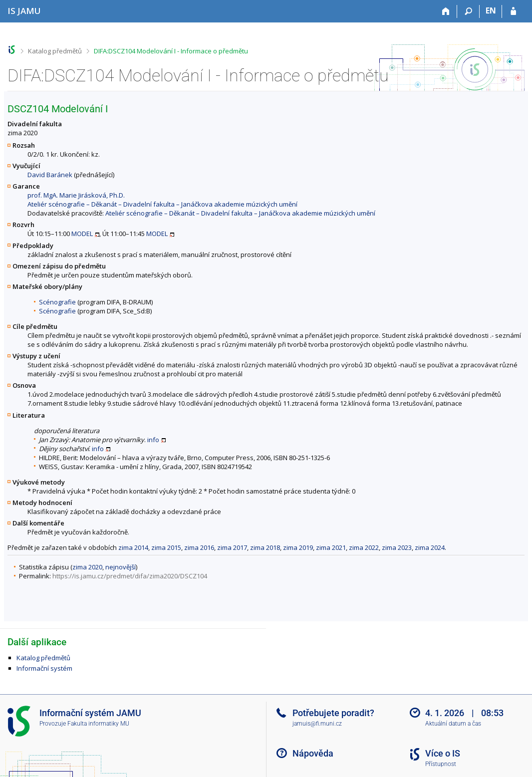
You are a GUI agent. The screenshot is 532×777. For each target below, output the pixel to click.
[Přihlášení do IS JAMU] (513, 11)
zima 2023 (397, 547)
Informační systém (44, 668)
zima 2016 (199, 547)
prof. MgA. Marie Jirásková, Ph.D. (76, 195)
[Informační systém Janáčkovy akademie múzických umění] (24, 11)
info (153, 440)
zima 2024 (430, 547)
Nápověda (313, 753)
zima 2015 (166, 547)
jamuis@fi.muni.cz (317, 724)
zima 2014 (133, 547)
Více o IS (443, 753)
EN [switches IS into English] (491, 10)
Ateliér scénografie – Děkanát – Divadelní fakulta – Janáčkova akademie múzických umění (162, 204)
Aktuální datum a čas (453, 724)
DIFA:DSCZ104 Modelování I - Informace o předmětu (171, 51)
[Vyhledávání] (468, 11)
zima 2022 (364, 547)
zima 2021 (331, 547)
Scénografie (57, 302)
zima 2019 (298, 547)
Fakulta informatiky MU (98, 724)
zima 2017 (232, 547)
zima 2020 (87, 567)
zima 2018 (265, 547)
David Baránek (50, 175)
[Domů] (446, 11)
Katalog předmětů (55, 51)
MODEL (82, 234)
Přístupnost (441, 764)
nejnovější (121, 567)
